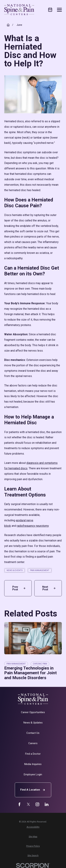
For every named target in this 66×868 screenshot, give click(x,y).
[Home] (19, 10)
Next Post (49, 588)
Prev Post (19, 588)
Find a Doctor (33, 754)
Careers (33, 743)
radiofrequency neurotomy (33, 526)
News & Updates (33, 723)
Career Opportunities (33, 712)
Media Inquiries (33, 764)
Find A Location (33, 790)
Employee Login (33, 774)
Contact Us (33, 733)
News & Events (15, 570)
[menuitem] (33, 827)
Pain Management (40, 570)
